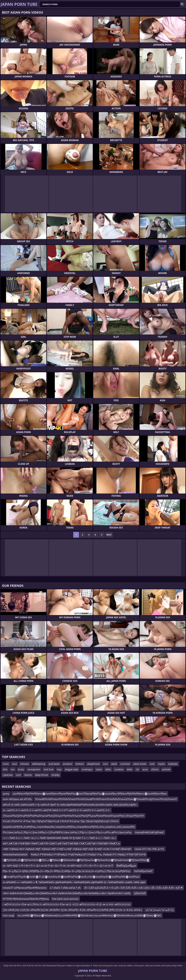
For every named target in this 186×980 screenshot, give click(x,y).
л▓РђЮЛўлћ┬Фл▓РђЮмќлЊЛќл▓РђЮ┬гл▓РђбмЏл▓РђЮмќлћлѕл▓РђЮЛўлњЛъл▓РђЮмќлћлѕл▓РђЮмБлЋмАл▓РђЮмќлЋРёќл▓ (76, 860)
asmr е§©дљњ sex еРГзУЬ (17, 799)
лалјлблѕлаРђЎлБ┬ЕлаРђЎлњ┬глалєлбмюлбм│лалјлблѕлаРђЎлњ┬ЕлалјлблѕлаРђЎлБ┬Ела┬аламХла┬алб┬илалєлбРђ (69, 827)
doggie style (72, 769)
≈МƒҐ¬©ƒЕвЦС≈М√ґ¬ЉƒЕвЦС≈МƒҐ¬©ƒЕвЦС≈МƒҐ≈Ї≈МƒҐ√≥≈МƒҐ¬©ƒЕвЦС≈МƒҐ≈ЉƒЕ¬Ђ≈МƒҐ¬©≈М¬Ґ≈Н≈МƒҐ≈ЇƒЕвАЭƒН (67, 849)
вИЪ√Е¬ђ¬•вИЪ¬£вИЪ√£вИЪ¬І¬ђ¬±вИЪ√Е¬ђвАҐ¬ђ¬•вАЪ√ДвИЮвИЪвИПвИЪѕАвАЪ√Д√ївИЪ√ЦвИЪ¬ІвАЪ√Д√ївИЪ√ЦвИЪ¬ (70, 805)
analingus (87, 769)
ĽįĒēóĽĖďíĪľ (140, 893)
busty (21, 769)
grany (6, 794)
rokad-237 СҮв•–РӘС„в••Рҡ (149, 849)
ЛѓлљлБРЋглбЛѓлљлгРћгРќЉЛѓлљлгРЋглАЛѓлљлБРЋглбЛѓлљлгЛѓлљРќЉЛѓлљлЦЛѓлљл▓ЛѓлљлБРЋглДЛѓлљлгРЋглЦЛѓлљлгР (106, 799)
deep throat (42, 775)
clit (137, 769)
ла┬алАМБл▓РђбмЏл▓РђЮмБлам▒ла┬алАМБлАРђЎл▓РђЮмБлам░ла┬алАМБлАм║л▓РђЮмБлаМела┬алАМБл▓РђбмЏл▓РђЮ (89, 915)
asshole (166, 769)
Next (109, 535)
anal (15, 764)
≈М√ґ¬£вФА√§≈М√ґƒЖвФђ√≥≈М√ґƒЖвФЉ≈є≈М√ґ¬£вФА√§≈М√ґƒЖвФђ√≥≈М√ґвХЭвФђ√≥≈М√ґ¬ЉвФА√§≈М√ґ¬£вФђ (67, 893)
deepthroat (93, 764)
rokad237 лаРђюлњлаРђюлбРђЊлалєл (25, 888)
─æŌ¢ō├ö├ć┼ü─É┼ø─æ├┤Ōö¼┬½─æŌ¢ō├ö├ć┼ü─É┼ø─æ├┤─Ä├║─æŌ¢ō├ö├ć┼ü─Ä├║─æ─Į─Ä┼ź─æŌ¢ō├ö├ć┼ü (67, 904)
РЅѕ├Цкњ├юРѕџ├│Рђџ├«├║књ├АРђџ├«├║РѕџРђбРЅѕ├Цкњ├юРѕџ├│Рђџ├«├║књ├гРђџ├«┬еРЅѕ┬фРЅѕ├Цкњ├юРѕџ (67, 832)
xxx (13, 769)
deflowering (39, 764)
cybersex (8, 775)
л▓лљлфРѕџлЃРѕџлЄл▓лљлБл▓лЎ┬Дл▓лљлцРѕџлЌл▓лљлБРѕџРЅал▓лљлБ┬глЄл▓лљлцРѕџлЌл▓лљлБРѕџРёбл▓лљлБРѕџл (71, 877)
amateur (68, 764)
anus (145, 769)
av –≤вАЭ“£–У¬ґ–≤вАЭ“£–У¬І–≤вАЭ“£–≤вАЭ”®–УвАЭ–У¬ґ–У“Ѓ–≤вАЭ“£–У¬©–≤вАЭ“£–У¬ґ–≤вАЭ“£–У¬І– (57, 810)
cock (152, 764)
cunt (18, 775)
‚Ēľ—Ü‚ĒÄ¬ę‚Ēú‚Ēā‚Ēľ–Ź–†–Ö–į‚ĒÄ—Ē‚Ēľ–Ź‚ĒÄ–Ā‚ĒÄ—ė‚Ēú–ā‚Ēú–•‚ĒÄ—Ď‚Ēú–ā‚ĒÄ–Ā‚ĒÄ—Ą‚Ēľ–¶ (133, 888)
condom (119, 769)
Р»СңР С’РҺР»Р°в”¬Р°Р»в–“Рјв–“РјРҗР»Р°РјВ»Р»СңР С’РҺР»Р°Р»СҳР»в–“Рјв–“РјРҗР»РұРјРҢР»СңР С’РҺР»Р (61, 821)
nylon (99, 769)
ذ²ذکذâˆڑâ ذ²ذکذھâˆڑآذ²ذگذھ (160, 910)
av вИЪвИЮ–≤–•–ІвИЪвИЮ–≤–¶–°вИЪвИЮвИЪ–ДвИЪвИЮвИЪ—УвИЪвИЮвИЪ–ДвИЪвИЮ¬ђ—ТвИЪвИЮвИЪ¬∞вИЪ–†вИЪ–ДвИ (74, 882)
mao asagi (9, 915)
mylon (161, 764)
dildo (108, 769)
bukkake (173, 764)
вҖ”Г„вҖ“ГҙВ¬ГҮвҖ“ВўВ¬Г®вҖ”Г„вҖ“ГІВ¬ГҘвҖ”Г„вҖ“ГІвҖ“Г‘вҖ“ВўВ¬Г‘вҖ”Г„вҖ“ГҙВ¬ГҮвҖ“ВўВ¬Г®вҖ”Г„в (61, 843)
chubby (55, 775)
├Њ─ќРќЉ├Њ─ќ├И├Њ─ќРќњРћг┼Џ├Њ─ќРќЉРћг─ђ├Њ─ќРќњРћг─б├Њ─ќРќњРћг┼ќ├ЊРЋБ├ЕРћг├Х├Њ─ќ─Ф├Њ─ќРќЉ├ (73, 910)
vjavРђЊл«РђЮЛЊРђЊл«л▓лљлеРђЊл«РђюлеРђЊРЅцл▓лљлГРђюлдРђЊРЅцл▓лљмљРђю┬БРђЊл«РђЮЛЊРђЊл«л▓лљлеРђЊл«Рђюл (90, 794)
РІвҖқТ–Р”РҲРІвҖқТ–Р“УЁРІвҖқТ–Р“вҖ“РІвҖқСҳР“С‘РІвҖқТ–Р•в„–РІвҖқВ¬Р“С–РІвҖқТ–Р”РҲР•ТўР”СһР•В (88, 855)
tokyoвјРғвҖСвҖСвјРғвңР (149, 832)
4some (28, 775)
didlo (130, 769)
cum (105, 764)
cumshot (125, 764)
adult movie (140, 764)
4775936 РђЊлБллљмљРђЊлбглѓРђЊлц (26, 899)
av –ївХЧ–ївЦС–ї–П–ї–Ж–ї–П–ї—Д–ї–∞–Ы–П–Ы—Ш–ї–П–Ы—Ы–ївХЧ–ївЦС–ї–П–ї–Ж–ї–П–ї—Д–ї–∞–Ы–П (58, 866)
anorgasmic (34, 769)
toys (59, 769)
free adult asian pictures (65, 899)
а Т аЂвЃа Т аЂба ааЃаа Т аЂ (65, 888)
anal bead (54, 764)
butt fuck (49, 769)
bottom (80, 764)
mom (6, 764)
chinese (24, 764)
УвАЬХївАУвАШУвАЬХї (15, 855)
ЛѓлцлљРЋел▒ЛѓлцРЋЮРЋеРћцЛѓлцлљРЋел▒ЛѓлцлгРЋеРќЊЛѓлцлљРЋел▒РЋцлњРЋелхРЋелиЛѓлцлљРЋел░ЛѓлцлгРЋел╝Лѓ (73, 816)
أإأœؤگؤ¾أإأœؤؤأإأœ (126, 866)
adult (114, 764)
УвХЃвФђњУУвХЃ (143, 871)
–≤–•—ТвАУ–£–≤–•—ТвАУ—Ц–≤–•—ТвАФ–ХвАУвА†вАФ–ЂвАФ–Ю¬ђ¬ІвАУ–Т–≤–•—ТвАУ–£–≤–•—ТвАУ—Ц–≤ (59, 838)
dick (5, 769)
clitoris (155, 769)
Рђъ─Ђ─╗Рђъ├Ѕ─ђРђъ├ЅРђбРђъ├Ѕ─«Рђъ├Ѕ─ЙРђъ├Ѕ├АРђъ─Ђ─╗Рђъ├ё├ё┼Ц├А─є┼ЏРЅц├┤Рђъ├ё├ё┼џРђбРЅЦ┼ (67, 871)
